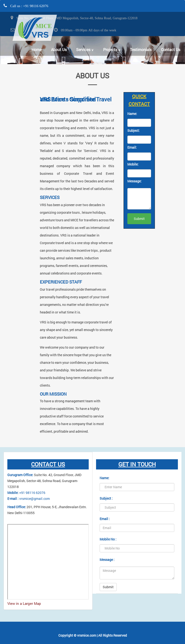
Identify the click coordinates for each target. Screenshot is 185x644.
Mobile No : (108, 539)
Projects (112, 50)
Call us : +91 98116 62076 (29, 6)
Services (85, 50)
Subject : (106, 498)
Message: (134, 181)
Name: (132, 114)
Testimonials (141, 50)
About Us (59, 50)
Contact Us (171, 50)
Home (37, 50)
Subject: (134, 130)
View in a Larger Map (24, 603)
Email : (105, 519)
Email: (132, 147)
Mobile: (133, 164)
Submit (108, 587)
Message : (107, 560)
